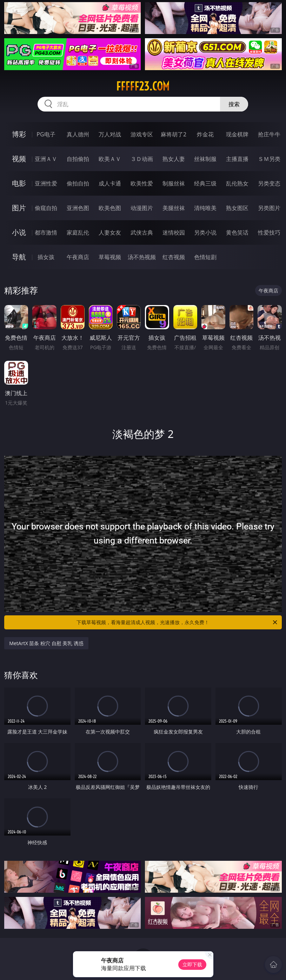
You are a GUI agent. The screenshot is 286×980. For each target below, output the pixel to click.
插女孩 (46, 257)
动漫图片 (142, 208)
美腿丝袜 (174, 208)
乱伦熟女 (237, 183)
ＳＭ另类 (269, 159)
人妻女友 (110, 232)
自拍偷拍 (78, 159)
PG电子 (46, 134)
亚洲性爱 (46, 183)
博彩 (19, 134)
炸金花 (205, 134)
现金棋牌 (237, 134)
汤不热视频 (142, 257)
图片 (19, 208)
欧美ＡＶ (110, 159)
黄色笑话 (237, 232)
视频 (19, 159)
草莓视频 (110, 257)
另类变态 (269, 183)
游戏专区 (142, 134)
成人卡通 (110, 183)
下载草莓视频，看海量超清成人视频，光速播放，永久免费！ (177, 622)
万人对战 (110, 134)
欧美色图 (110, 208)
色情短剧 (205, 257)
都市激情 (46, 232)
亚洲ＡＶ (46, 159)
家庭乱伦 (78, 232)
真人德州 (78, 134)
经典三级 (205, 183)
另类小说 (205, 232)
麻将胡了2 (174, 134)
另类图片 (269, 208)
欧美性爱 (142, 183)
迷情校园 (174, 232)
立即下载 (192, 964)
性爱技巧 (269, 232)
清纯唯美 (205, 208)
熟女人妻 (174, 159)
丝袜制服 (205, 159)
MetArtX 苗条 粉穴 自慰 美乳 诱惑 (46, 643)
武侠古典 (142, 232)
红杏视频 (174, 257)
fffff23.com (143, 86)
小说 (19, 232)
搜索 (234, 104)
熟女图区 (237, 208)
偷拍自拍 (78, 183)
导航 (19, 257)
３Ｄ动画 (142, 159)
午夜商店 (78, 257)
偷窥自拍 (46, 208)
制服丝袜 (174, 183)
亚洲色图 (78, 208)
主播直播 (237, 159)
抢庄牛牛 (269, 134)
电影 (19, 183)
